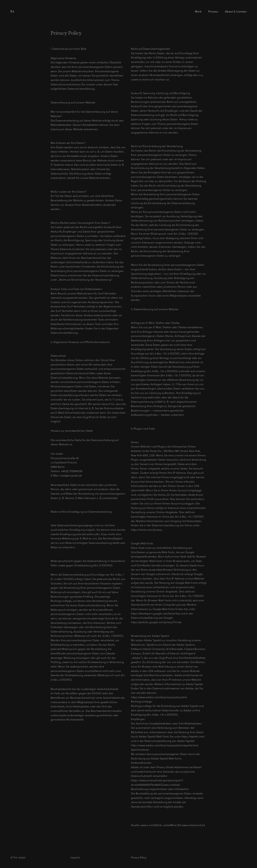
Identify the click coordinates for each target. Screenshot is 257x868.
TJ (13, 11)
